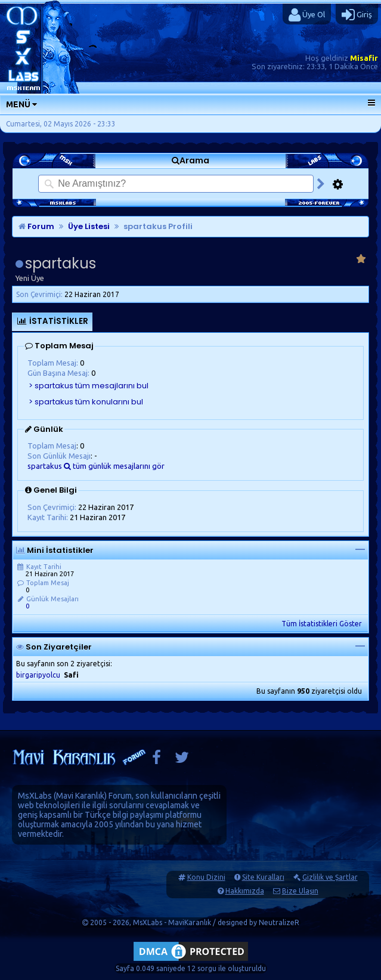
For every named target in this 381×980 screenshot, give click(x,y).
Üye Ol (307, 15)
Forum (36, 226)
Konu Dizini (206, 877)
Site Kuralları (263, 877)
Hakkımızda (245, 891)
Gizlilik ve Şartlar (330, 877)
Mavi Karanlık (80, 796)
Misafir (364, 58)
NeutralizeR (279, 922)
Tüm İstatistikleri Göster (322, 624)
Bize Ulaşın (300, 891)
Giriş (357, 15)
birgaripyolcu (38, 675)
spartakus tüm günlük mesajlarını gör (96, 466)
